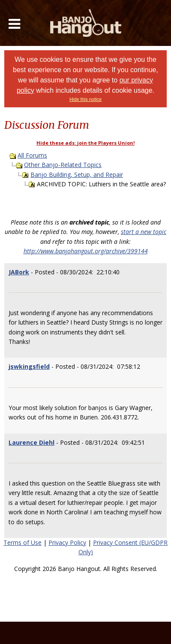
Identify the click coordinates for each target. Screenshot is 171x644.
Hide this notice (85, 99)
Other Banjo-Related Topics (63, 165)
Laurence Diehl (31, 442)
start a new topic (144, 232)
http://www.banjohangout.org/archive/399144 (86, 251)
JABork (19, 272)
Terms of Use (22, 542)
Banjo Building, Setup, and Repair (77, 175)
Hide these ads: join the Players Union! (85, 143)
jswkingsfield (29, 366)
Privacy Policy (67, 542)
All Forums (32, 155)
